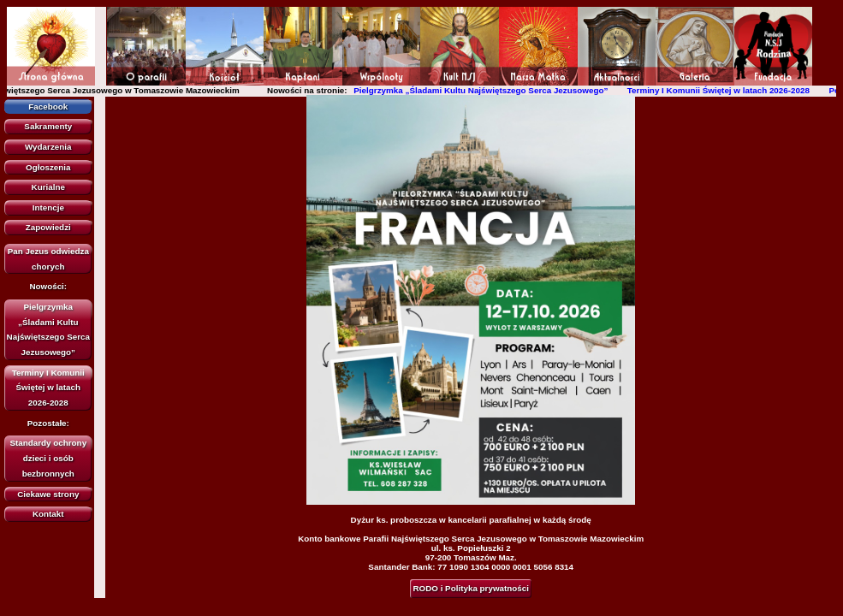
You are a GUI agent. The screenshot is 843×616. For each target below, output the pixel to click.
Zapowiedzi (48, 227)
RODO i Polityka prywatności (471, 588)
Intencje (48, 207)
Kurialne (48, 187)
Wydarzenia (48, 147)
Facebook (48, 107)
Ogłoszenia (48, 167)
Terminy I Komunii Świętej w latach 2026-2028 (723, 90)
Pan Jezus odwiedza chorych (48, 259)
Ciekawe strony (48, 494)
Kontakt (48, 514)
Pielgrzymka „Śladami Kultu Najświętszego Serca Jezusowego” (485, 90)
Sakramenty (48, 126)
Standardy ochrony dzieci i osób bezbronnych (48, 458)
